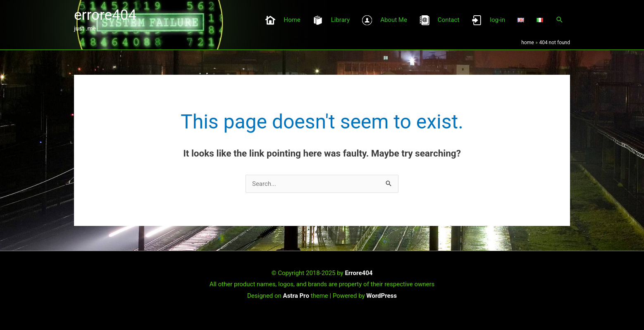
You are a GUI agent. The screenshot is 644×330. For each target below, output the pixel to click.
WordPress (382, 296)
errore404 (105, 15)
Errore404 (359, 273)
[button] (560, 20)
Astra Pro (296, 296)
